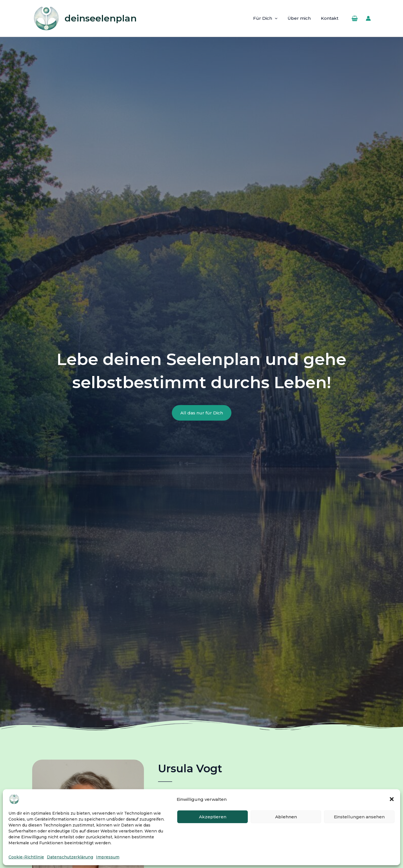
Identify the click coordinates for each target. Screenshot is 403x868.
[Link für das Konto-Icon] (368, 18)
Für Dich (270, 18)
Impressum (108, 857)
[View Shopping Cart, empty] (355, 18)
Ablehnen (286, 817)
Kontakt (330, 18)
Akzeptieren (213, 817)
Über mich (302, 18)
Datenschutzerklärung (70, 857)
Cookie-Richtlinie (26, 857)
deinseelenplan (101, 18)
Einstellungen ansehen (359, 817)
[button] (392, 799)
